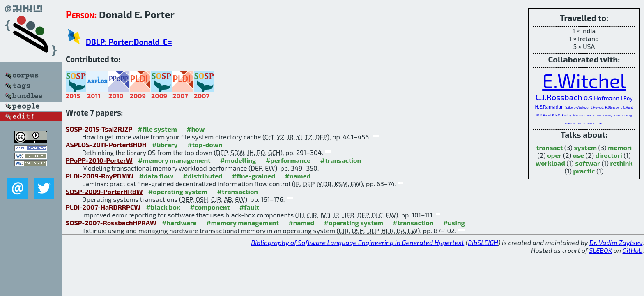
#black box (163, 207)
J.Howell (597, 107)
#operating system (178, 191)
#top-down (205, 145)
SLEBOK (600, 250)
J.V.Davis (588, 123)
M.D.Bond (544, 115)
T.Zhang (627, 115)
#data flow (156, 176)
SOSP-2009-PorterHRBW (104, 191)
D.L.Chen (598, 123)
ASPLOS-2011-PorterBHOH (106, 145)
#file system (157, 129)
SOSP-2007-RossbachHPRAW (111, 223)
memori (620, 147)
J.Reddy (608, 115)
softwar (587, 163)
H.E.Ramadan (550, 106)
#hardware (179, 223)
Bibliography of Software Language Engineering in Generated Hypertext (358, 242)
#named (298, 176)
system (585, 147)
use (578, 155)
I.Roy (627, 98)
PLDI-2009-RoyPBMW (100, 176)
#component (210, 207)
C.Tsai (588, 115)
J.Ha (579, 123)
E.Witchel (584, 80)
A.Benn (578, 115)
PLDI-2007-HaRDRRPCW (103, 207)
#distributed (203, 176)
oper (554, 155)
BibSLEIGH (483, 242)
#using (454, 223)
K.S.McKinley (561, 115)
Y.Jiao (617, 115)
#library (165, 145)
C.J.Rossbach (559, 97)
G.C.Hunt (627, 107)
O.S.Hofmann (601, 98)
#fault (249, 207)
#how (195, 129)
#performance (288, 160)
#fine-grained (254, 176)
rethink (621, 163)
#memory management (174, 160)
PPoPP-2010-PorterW (99, 160)
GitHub (633, 250)
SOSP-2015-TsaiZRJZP (99, 129)
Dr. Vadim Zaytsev (616, 242)
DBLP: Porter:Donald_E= (129, 42)
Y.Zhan (597, 115)
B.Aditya (570, 123)
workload (550, 163)
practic (584, 171)
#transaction (341, 160)
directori (609, 155)
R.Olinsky (612, 107)
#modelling (238, 160)
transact (550, 147)
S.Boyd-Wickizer (577, 107)
